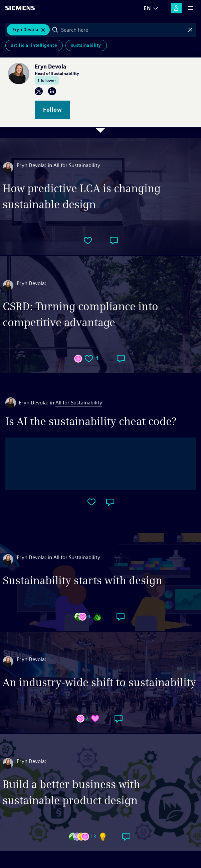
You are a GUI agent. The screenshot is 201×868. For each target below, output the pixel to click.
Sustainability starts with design (82, 580)
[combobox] (123, 30)
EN (147, 8)
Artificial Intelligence (34, 45)
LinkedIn (52, 91)
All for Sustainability (77, 165)
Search (55, 30)
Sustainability (86, 45)
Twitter (39, 91)
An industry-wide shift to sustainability (99, 682)
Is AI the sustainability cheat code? (91, 421)
